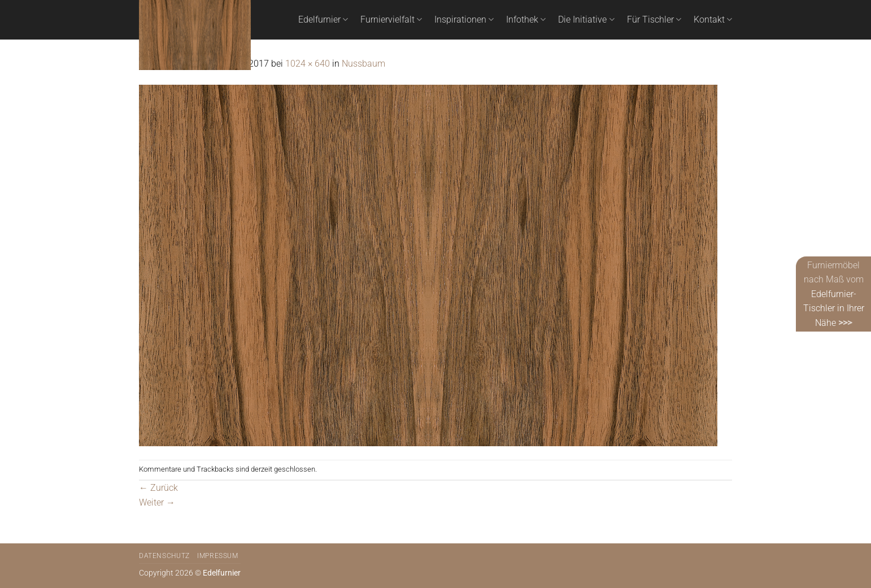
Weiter (157, 502)
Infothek (526, 20)
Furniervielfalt (391, 20)
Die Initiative (586, 20)
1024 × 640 (308, 64)
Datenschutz (164, 556)
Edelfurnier (323, 20)
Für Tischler (654, 20)
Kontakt (713, 20)
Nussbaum (363, 64)
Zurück (158, 488)
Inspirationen (464, 20)
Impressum (218, 556)
